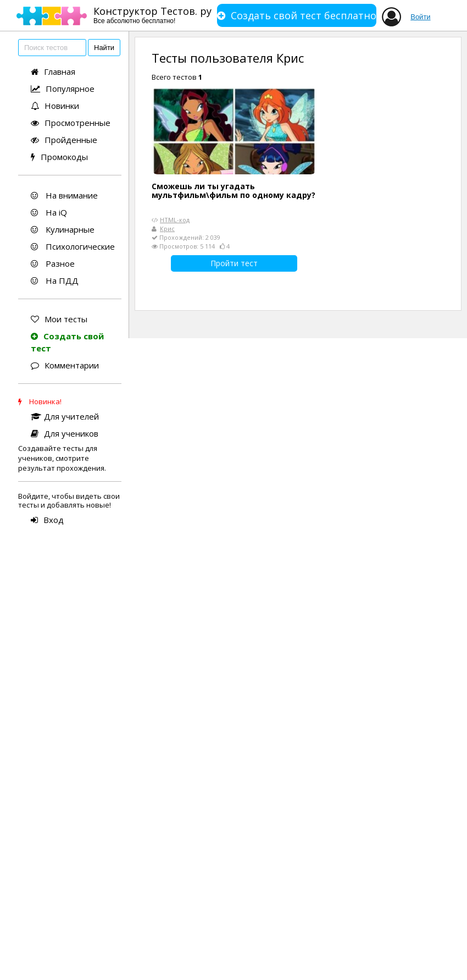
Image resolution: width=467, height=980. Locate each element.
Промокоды (59, 157)
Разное (53, 263)
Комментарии (65, 365)
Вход (47, 520)
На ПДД (55, 280)
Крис (167, 229)
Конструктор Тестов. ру (152, 15)
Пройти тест (234, 263)
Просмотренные (71, 123)
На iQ (49, 212)
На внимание (64, 195)
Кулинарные (63, 229)
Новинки (55, 106)
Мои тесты (59, 319)
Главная (53, 71)
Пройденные (64, 140)
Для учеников (65, 433)
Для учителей (65, 416)
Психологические (73, 246)
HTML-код (175, 220)
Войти (420, 17)
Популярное (63, 89)
